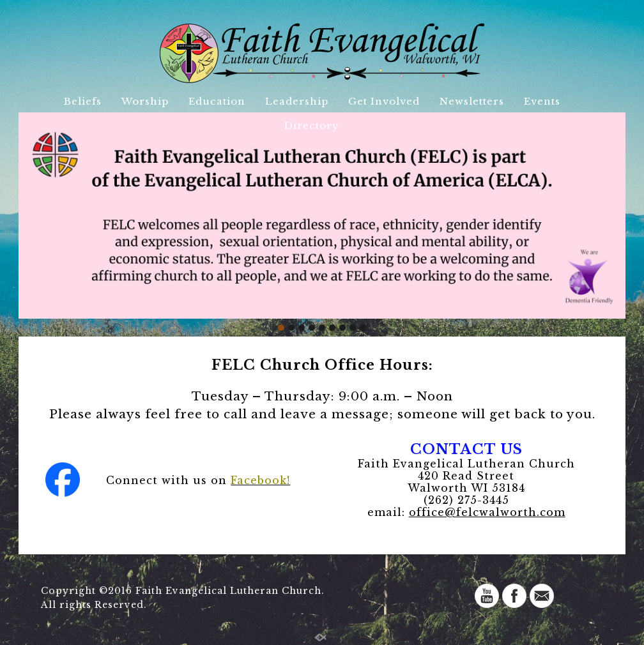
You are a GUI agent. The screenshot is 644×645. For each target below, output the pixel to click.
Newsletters (472, 101)
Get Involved (384, 101)
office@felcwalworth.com (487, 512)
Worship (145, 101)
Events (542, 101)
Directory (312, 125)
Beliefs (83, 101)
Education (217, 101)
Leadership (297, 101)
